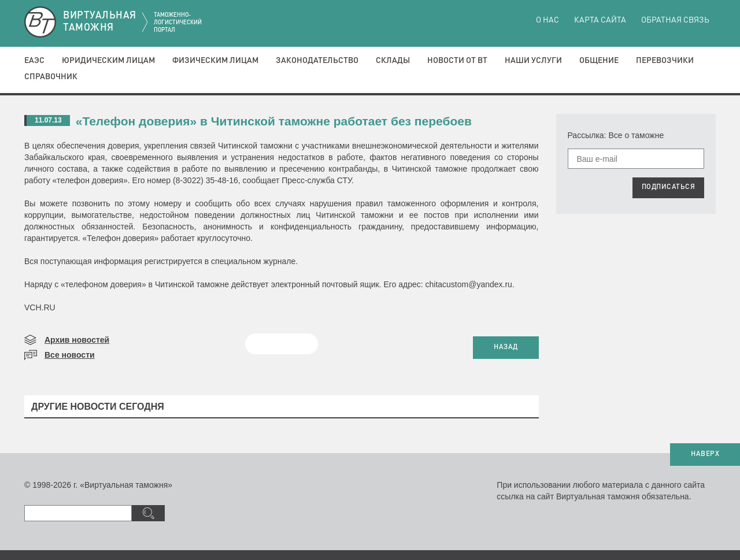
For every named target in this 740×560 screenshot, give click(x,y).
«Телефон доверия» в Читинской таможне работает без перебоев (274, 121)
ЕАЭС (34, 61)
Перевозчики (665, 61)
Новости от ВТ (457, 61)
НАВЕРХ (705, 454)
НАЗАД (506, 347)
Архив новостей (77, 340)
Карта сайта (600, 20)
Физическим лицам (215, 61)
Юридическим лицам (108, 61)
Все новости (70, 355)
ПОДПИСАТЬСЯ (669, 187)
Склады (393, 61)
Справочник (51, 77)
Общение (599, 61)
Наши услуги (533, 61)
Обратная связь (675, 20)
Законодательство (317, 61)
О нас (547, 20)
